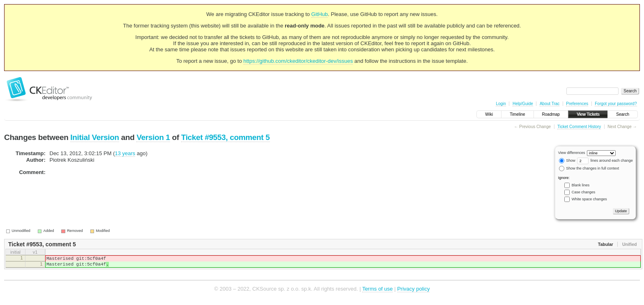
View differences (572, 153)
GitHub (320, 14)
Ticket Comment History (579, 127)
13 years (125, 153)
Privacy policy (413, 292)
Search (623, 114)
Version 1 (153, 137)
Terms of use (377, 292)
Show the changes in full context (589, 168)
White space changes (589, 199)
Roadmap (551, 114)
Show (567, 161)
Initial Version (94, 137)
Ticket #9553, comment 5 (225, 137)
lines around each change (605, 161)
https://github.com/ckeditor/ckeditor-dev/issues (298, 61)
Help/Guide (523, 104)
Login (501, 104)
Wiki (489, 114)
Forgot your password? (616, 104)
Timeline (517, 114)
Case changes (584, 192)
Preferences (577, 104)
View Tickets (588, 114)
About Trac (550, 104)
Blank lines (581, 185)
